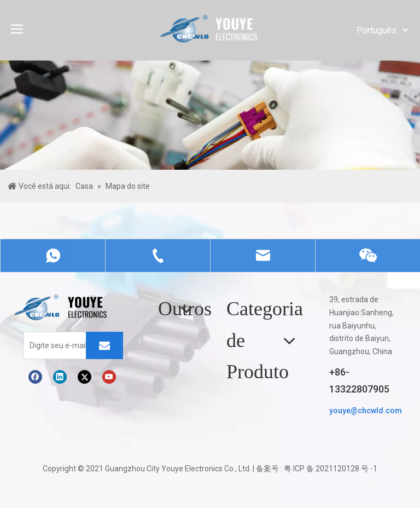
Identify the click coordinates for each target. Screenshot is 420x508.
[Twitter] (84, 377)
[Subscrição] (104, 345)
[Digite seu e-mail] (68, 345)
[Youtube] (109, 377)
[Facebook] (35, 377)
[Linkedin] (60, 377)
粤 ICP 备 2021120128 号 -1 (331, 469)
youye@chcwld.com (366, 411)
